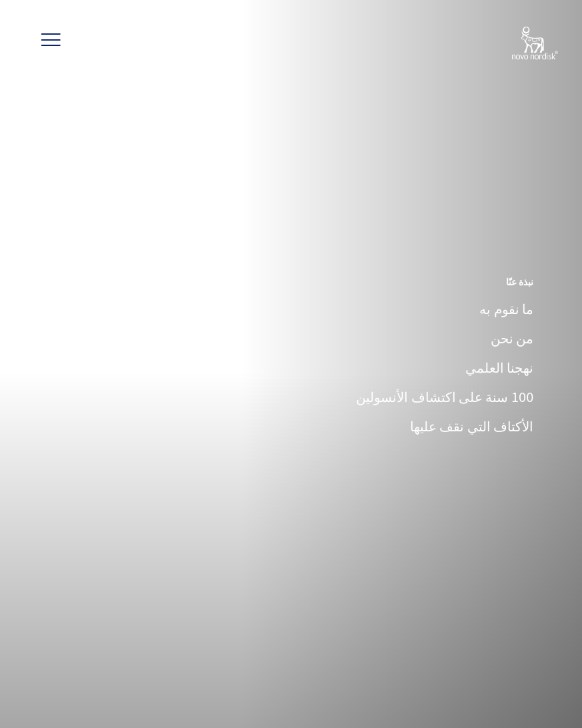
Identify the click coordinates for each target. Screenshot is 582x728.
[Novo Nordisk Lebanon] (518, 44)
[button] (51, 40)
